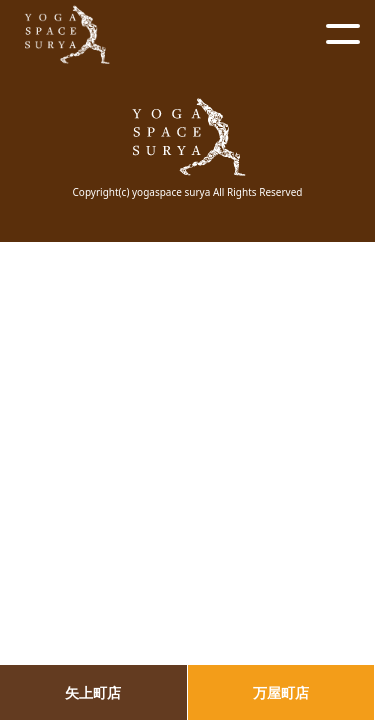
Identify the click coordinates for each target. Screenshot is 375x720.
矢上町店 (93, 692)
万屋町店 (281, 692)
